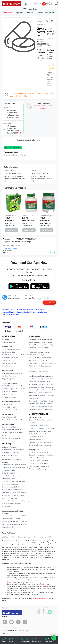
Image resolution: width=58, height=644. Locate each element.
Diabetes (32, 387)
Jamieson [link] (19, 410)
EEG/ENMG (37, 360)
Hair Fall (32, 463)
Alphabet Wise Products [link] (9, 455)
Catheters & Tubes (8, 519)
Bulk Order (6, 315)
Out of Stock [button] (12, 230)
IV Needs (18, 519)
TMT (31, 360)
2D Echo (44, 360)
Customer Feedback (24, 312)
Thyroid (31, 384)
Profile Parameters (47, 342)
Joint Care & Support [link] (8, 389)
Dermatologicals (21, 493)
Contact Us (15, 315)
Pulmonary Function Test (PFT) (39, 372)
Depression (33, 455)
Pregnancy (47, 390)
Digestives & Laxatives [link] (9, 392)
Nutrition (19, 490)
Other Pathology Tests (45, 393)
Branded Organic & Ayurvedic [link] (11, 438)
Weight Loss (41, 455)
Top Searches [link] (15, 453)
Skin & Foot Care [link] (21, 389)
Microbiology (39, 345)
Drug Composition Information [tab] (29, 140)
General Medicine (35, 420)
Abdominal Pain (45, 466)
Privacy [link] (29, 641)
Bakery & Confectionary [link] (16, 433)
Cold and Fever (42, 452)
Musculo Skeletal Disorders (38, 395)
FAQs (13, 309)
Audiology (48, 445)
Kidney (43, 382)
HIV (53, 390)
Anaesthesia (6, 516)
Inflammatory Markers (36, 409)
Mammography (47, 358)
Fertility (37, 382)
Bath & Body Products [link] (9, 355)
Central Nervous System (9, 473)
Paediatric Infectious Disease (38, 442)
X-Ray (41, 355)
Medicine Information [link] (9, 447)
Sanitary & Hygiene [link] (15, 349)
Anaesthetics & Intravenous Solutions (14, 495)
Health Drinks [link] (6, 373)
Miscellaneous (6, 506)
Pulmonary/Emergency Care (18, 524)
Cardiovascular (16, 516)
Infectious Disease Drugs (10, 482)
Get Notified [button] (52, 67)
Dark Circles (33, 458)
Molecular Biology (43, 348)
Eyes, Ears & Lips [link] (7, 360)
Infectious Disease (35, 404)
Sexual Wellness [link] (22, 355)
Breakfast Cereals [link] (18, 373)
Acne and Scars (34, 466)
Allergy (48, 382)
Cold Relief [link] (20, 386)
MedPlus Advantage (46, 13)
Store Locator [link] (6, 453)
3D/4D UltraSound (35, 358)
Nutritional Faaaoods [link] (8, 376)
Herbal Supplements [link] (8, 410)
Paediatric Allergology (36, 440)
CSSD (23, 516)
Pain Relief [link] (12, 386)
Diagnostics (19, 13)
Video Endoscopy (34, 369)
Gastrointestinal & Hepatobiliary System (14, 465)
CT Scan (35, 355)
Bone (38, 387)
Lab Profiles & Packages (37, 379)
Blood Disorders (47, 404)
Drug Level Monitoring (36, 401)
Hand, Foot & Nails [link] (8, 366)
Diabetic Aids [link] (18, 420)
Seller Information (41, 58)
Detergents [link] (17, 427)
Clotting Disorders (35, 398)
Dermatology (48, 431)
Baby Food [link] (5, 342)
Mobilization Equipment (9, 522)
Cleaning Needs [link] (7, 427)
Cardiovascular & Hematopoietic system (14, 468)
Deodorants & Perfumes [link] (9, 358)
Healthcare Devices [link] (8, 394)
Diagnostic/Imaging (8, 527)
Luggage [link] (5, 433)
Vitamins (38, 384)
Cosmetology (50, 434)
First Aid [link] (4, 386)
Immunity (44, 387)
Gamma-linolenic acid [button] (13, 147)
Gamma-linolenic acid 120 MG (41, 44)
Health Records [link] (7, 450)
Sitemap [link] (23, 641)
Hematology (33, 348)
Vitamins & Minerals (8, 490)
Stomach (48, 407)
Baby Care (12, 342)
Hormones (22, 476)
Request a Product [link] (18, 450)
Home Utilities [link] (6, 430)
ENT (30, 434)
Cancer (51, 387)
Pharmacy (8, 13)
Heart (47, 379)
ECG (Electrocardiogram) (45, 366)
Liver (52, 379)
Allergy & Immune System (10, 498)
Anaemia (45, 384)
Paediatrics (33, 423)
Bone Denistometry (35, 363)
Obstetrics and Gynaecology (38, 426)
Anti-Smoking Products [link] (9, 397)
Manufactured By (10, 170)
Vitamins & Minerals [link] (8, 407)
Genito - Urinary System (9, 484)
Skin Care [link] (5, 349)
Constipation (51, 455)
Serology (32, 345)
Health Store (30, 9)
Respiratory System (8, 470)
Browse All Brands (9, 312)
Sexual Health (33, 469)
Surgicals (5, 524)
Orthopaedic (22, 522)
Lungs (31, 382)
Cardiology (32, 431)
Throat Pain (45, 461)
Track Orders (39, 309)
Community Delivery (40, 312)
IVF (50, 442)
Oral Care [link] (5, 352)
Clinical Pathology (35, 342)
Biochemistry (49, 345)
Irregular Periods (34, 461)
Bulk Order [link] (5, 640)
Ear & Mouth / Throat (8, 493)
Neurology (40, 431)
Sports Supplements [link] (8, 404)
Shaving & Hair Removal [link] (9, 363)
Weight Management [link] (9, 379)
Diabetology (33, 428)
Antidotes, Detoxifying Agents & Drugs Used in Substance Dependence (14, 502)
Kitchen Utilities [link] (17, 430)
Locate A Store (25, 309)
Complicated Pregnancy (37, 445)
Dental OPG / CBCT (49, 363)
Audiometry (33, 366)
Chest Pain (33, 452)
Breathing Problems (42, 463)
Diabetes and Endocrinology (46, 428)
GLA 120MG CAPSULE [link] (10, 248)
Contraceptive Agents (8, 479)
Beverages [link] (5, 435)
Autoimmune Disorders (37, 407)
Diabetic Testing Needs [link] (9, 417)
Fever (51, 384)
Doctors (30, 13)
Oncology (22, 482)
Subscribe (49, 302)
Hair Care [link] (12, 352)
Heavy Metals (49, 401)
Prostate (39, 390)
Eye (24, 490)
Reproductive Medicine (36, 437)
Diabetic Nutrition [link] (7, 420)
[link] (11, 4)
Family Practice (47, 420)
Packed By (35, 170)
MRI (30, 355)
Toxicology (51, 395)
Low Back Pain (43, 458)
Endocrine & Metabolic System (11, 487)
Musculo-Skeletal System (10, 476)
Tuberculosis (33, 393)
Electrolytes (48, 409)
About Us (6, 309)
